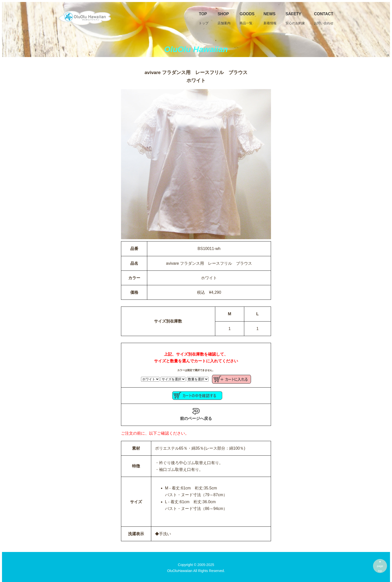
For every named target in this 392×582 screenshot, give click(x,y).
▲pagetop (380, 566)
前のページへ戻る (196, 414)
